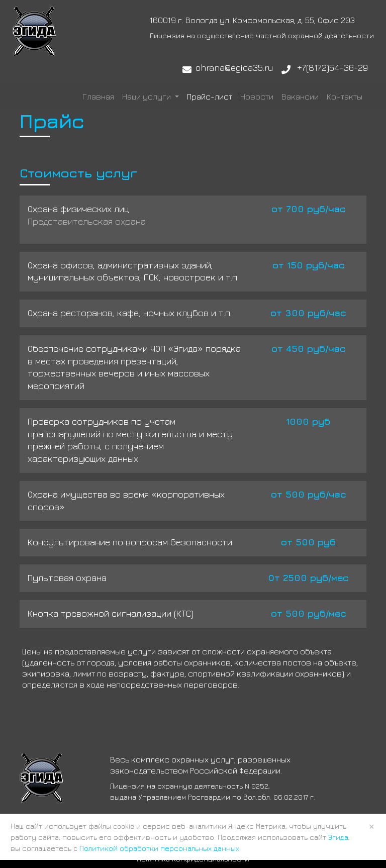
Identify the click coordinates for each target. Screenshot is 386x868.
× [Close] (372, 826)
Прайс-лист (210, 97)
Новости (257, 97)
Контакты (345, 97)
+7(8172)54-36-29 (332, 68)
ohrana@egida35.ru (234, 68)
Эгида (338, 837)
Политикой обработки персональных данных (159, 848)
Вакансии (300, 97)
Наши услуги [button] (148, 97)
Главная (98, 97)
